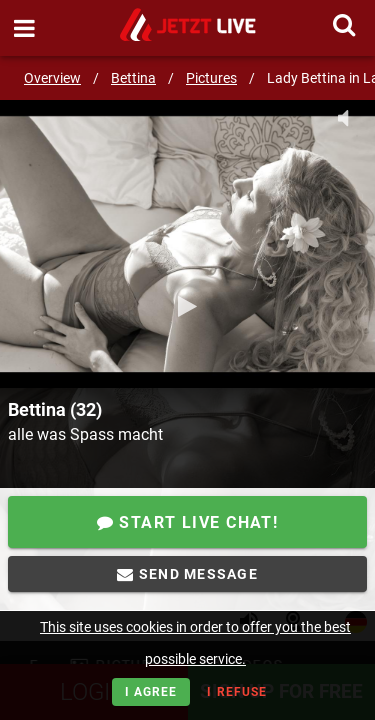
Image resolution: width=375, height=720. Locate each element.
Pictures (211, 78)
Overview (52, 78)
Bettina (133, 78)
